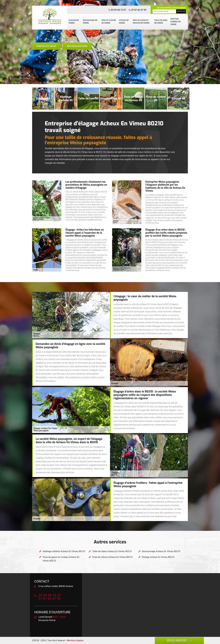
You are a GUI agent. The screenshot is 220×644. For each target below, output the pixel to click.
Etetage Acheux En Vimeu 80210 (158, 557)
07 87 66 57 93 (138, 10)
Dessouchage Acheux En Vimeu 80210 (161, 551)
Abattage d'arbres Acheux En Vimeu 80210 (64, 551)
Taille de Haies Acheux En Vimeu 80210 (112, 551)
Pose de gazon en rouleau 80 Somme (141, 22)
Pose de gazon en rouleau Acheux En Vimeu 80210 (61, 559)
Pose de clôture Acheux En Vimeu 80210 (112, 557)
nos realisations (77, 46)
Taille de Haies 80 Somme (161, 22)
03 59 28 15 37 (117, 10)
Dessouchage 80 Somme (90, 22)
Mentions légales (75, 640)
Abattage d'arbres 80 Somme (175, 22)
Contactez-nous (46, 46)
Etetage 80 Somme (124, 22)
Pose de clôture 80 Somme (109, 22)
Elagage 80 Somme (74, 22)
